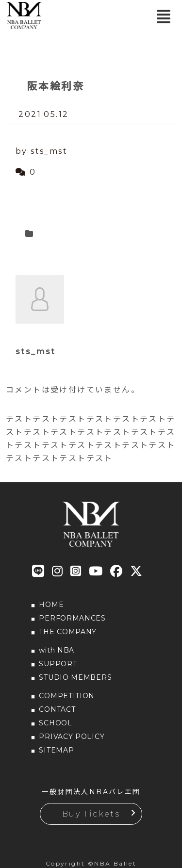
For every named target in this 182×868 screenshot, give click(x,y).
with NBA (57, 650)
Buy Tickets (91, 814)
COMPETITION (67, 696)
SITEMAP (56, 750)
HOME (51, 605)
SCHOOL (55, 723)
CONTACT (57, 709)
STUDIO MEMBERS (75, 677)
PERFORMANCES (72, 618)
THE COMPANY (68, 632)
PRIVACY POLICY (72, 737)
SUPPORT (58, 664)
